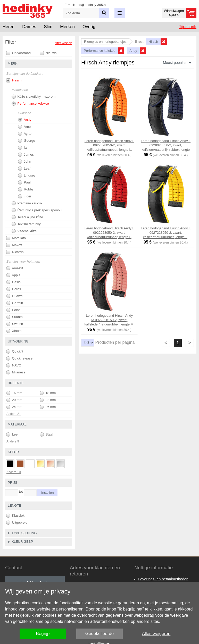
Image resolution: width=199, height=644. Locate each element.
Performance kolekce (30, 104)
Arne (24, 127)
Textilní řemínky (26, 224)
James (26, 155)
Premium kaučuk (27, 203)
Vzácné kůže (24, 231)
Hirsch (14, 80)
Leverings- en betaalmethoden (163, 579)
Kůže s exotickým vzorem (34, 97)
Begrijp (43, 634)
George (27, 141)
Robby (26, 189)
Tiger (25, 196)
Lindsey (27, 175)
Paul (24, 182)
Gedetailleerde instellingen (100, 635)
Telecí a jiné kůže (27, 217)
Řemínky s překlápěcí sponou (37, 210)
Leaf (24, 169)
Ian (23, 148)
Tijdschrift (188, 27)
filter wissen (63, 43)
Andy (25, 120)
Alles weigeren (156, 634)
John (25, 162)
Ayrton (26, 134)
